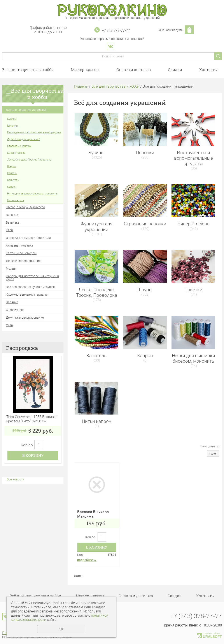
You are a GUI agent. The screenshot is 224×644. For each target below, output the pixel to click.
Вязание (12, 215)
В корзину (33, 455)
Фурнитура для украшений (24, 139)
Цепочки (12, 125)
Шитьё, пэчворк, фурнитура (25, 207)
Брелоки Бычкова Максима (93, 514)
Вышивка (13, 222)
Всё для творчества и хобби (28, 70)
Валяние (12, 302)
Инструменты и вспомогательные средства (34, 132)
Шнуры (12, 166)
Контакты (208, 70)
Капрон (12, 187)
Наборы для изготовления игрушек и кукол (32, 278)
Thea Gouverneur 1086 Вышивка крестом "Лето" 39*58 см (32, 419)
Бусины (12, 119)
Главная (81, 86)
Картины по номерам (21, 253)
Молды (11, 268)
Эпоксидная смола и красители (28, 238)
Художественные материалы (27, 294)
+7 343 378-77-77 (116, 30)
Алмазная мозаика (20, 245)
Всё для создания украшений (27, 110)
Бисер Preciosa (16, 153)
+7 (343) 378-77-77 (196, 616)
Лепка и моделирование (23, 261)
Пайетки (12, 173)
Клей (9, 230)
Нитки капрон (16, 200)
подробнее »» (87, 560)
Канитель (13, 180)
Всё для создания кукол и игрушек (30, 287)
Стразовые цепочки (19, 146)
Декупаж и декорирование (25, 317)
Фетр (9, 325)
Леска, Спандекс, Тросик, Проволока (29, 159)
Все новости (16, 479)
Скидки (175, 70)
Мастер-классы (85, 70)
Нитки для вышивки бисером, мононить (32, 193)
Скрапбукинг (15, 310)
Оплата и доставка (134, 70)
